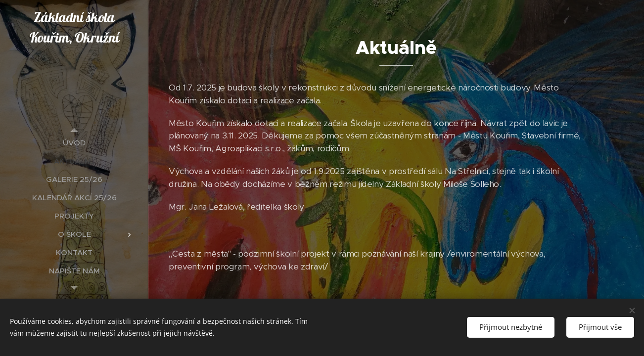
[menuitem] (74, 143)
